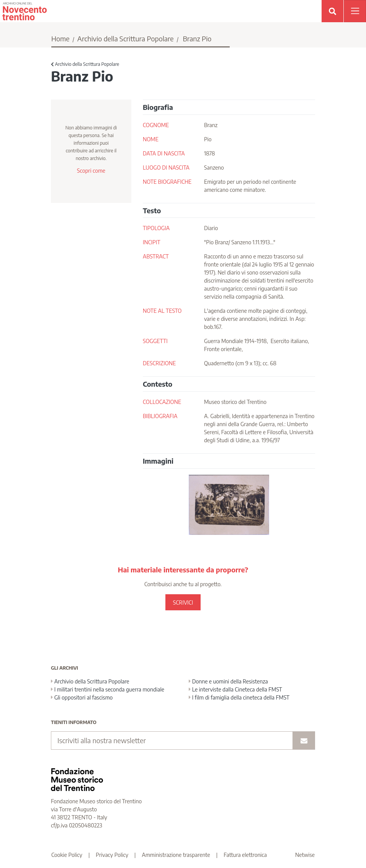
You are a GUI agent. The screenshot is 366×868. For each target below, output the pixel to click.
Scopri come (91, 171)
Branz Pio (197, 38)
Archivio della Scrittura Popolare (126, 38)
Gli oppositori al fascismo (82, 697)
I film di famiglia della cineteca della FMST (239, 697)
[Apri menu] (355, 11)
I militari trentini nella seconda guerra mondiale (108, 689)
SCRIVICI (183, 602)
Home (60, 38)
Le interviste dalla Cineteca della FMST (235, 689)
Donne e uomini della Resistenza (228, 681)
